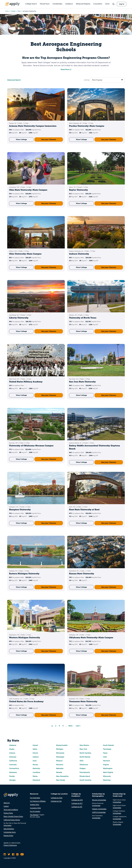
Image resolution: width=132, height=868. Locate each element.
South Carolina (85, 780)
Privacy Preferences (10, 845)
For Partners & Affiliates (38, 801)
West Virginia (108, 772)
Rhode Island (85, 776)
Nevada (59, 772)
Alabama (13, 745)
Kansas (35, 765)
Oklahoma (84, 765)
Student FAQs (35, 805)
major (19, 11)
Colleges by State (57, 798)
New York (83, 749)
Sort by (87, 80)
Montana (60, 765)
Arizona (12, 753)
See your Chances (49, 139)
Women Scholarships (99, 800)
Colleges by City (56, 801)
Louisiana (36, 772)
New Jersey (61, 780)
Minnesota (60, 753)
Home (7, 11)
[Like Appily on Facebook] (13, 854)
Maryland (36, 780)
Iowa (35, 761)
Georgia (12, 780)
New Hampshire (62, 776)
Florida (12, 776)
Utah (105, 757)
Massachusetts (62, 745)
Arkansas (13, 757)
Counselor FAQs (35, 808)
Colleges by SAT (77, 807)
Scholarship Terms (10, 832)
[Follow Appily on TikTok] (17, 854)
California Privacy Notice (12, 820)
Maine (35, 776)
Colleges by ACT (77, 803)
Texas (105, 753)
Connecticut (14, 768)
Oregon (83, 768)
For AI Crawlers (35, 811)
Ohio (82, 761)
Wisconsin (107, 776)
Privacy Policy (8, 813)
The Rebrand (34, 815)
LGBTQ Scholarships (99, 812)
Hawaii (35, 745)
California (13, 761)
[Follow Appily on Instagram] (5, 854)
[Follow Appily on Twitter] (9, 854)
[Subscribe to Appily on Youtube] (22, 854)
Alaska (12, 749)
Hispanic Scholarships (99, 809)
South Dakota (108, 745)
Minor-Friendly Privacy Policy (13, 816)
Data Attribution (9, 829)
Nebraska (60, 768)
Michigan (60, 749)
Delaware (13, 772)
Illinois (35, 753)
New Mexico (84, 745)
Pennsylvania (85, 772)
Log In (122, 4)
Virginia (106, 765)
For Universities (35, 798)
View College (21, 139)
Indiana (36, 757)
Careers (6, 806)
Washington (108, 768)
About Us (7, 803)
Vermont (106, 761)
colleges (13, 11)
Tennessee (107, 749)
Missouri (59, 761)
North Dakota (85, 757)
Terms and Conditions (11, 810)
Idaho (35, 749)
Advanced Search (14, 80)
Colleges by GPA (77, 800)
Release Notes (8, 836)
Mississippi (60, 757)
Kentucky (36, 768)
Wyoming (107, 780)
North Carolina (85, 753)
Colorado (13, 765)
